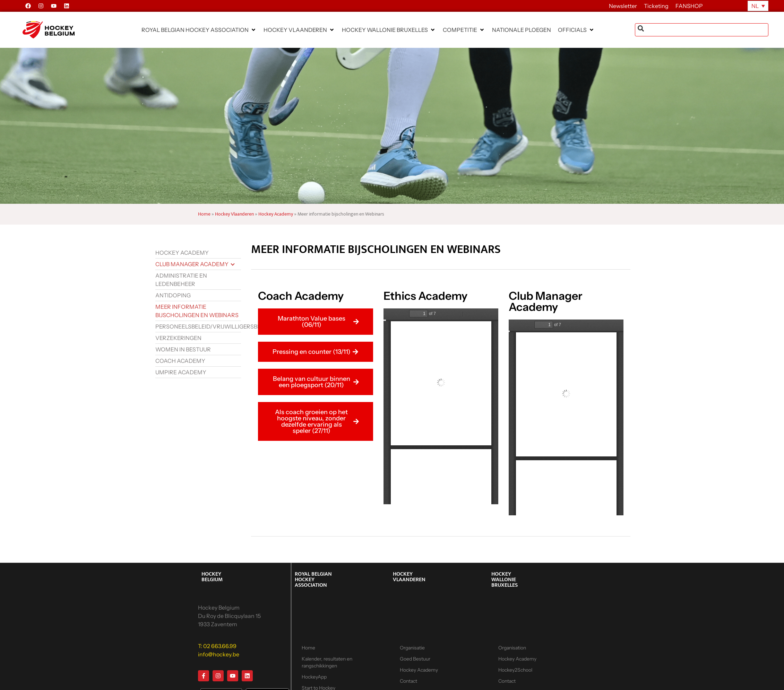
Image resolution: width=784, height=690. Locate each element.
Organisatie (412, 648)
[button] (199, 30)
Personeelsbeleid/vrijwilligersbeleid (198, 326)
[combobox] (702, 30)
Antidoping (173, 295)
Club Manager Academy (192, 264)
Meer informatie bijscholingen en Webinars (197, 311)
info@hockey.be (219, 654)
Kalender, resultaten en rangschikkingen (327, 662)
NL (755, 6)
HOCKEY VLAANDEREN (409, 577)
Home (204, 214)
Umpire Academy (181, 372)
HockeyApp (314, 677)
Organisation (512, 648)
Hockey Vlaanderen (234, 214)
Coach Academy (180, 361)
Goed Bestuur (415, 659)
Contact (408, 681)
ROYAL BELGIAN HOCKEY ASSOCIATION (313, 580)
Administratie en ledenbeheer (181, 280)
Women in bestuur (183, 349)
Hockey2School (515, 670)
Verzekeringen (178, 338)
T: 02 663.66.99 (217, 646)
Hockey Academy (276, 214)
